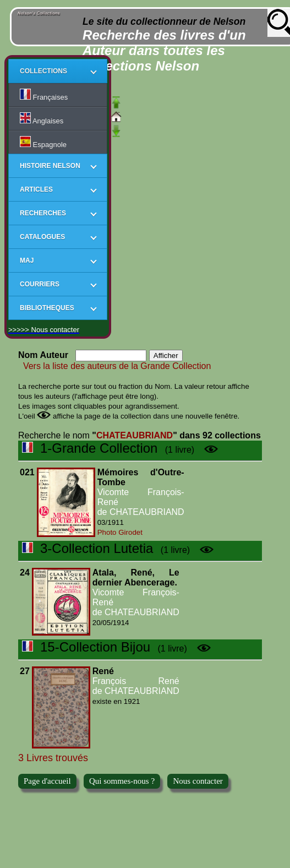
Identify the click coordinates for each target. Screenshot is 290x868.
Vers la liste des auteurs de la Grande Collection (114, 366)
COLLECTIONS (43, 71)
